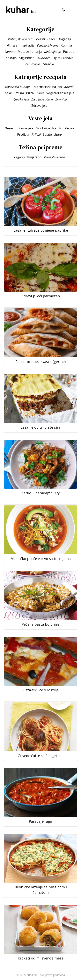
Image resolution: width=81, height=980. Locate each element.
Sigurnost (26, 58)
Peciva (70, 128)
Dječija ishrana (48, 45)
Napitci (57, 128)
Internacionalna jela (47, 87)
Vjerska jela (21, 99)
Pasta (20, 93)
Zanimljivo (32, 64)
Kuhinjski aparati (20, 39)
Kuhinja (66, 45)
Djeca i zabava (63, 58)
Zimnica (61, 99)
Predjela (23, 134)
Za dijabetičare (42, 99)
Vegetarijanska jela (60, 93)
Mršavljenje (52, 52)
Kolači (9, 93)
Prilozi (36, 134)
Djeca (51, 39)
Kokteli (69, 87)
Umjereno (34, 157)
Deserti (10, 128)
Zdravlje (48, 64)
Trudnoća (43, 58)
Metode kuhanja (30, 52)
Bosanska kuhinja (18, 87)
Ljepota (10, 52)
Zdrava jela (39, 106)
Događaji (64, 39)
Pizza (30, 93)
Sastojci (11, 58)
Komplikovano (54, 157)
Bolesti (40, 39)
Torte (40, 93)
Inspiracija (27, 45)
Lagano (19, 157)
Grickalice (43, 128)
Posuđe (69, 52)
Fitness (12, 45)
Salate (47, 134)
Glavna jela (25, 128)
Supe (58, 134)
